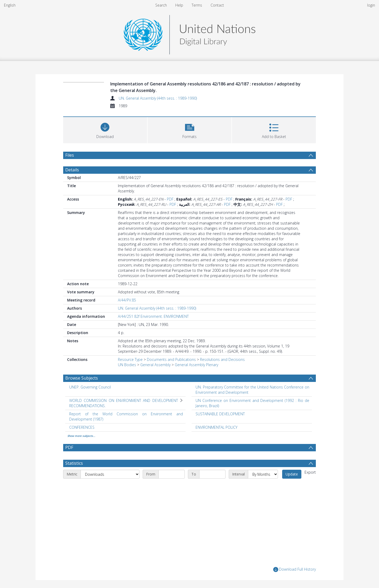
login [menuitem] (371, 5)
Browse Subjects (82, 378)
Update (292, 474)
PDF (170, 199)
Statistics (74, 463)
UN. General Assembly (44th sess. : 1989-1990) (158, 98)
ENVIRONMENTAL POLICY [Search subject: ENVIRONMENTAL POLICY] (216, 427)
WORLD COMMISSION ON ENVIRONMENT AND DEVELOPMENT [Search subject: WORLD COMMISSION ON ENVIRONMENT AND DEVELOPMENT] (124, 400)
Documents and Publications (171, 359)
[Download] (105, 129)
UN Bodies (127, 365)
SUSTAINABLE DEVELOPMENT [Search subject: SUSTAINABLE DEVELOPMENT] (220, 414)
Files (70, 155)
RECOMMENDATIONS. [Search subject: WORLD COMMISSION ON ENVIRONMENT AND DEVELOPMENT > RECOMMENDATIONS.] (87, 406)
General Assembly (155, 365)
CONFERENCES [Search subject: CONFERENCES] (82, 427)
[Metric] (110, 474)
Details (72, 170)
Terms (197, 5)
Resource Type (130, 359)
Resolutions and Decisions (222, 359)
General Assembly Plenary (196, 365)
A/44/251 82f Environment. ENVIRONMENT (153, 316)
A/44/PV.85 (127, 300)
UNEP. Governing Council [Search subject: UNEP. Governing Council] (90, 387)
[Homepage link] (189, 33)
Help (179, 5)
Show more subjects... (81, 436)
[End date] (212, 474)
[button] (190, 129)
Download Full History (295, 569)
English (10, 5)
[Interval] (263, 474)
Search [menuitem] (161, 5)
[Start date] (172, 474)
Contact (217, 5)
